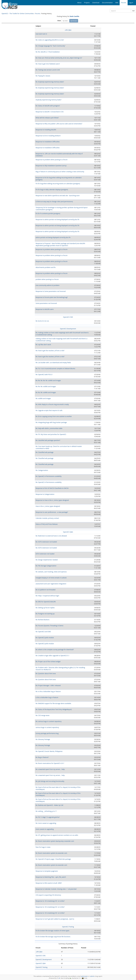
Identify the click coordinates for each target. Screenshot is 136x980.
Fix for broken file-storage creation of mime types (52, 931)
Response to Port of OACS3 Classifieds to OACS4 (52, 488)
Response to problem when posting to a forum (52, 160)
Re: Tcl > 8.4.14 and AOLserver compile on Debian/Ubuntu (55, 368)
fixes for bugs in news (43, 847)
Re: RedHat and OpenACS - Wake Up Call (49, 805)
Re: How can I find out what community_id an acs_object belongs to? (59, 58)
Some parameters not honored (46, 303)
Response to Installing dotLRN (46, 130)
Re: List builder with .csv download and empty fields (53, 362)
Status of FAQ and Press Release (47, 524)
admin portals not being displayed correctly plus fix (53, 237)
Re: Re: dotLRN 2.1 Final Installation (48, 52)
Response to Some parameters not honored (51, 291)
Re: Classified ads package (45, 452)
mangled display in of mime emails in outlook (51, 578)
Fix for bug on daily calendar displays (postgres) (52, 190)
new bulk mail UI (41, 34)
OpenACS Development (68, 329)
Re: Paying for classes (43, 76)
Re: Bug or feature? (42, 757)
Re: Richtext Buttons (43, 620)
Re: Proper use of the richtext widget (48, 662)
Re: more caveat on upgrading (46, 823)
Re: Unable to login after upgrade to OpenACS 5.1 (52, 656)
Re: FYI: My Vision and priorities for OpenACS (51, 434)
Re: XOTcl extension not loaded (46, 542)
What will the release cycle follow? (47, 118)
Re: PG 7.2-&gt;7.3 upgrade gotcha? (48, 817)
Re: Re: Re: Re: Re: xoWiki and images (48, 380)
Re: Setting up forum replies (45, 608)
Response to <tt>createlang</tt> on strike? (50, 901)
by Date (65, 21)
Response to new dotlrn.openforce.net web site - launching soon (58, 196)
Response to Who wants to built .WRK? (49, 883)
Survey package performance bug (47, 733)
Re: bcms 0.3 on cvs (42, 321)
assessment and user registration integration (51, 584)
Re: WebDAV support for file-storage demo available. (54, 703)
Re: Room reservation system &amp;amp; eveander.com (55, 841)
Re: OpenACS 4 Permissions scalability (49, 476)
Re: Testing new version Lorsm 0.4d (48, 70)
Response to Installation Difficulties (48, 142)
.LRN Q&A (68, 30)
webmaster (84, 976)
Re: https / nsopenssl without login (47, 596)
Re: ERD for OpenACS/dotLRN (46, 602)
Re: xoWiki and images (43, 398)
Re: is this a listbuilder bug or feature (48, 691)
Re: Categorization (42, 470)
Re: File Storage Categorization (46, 566)
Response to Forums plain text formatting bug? (52, 297)
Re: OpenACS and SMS (43, 632)
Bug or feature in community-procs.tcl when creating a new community (60, 172)
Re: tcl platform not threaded (46, 590)
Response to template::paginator (47, 871)
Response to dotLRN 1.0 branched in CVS (50, 112)
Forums (38, 13)
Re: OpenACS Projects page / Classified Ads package (53, 859)
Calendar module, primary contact (47, 518)
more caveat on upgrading (45, 829)
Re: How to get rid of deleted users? (48, 64)
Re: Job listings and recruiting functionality (50, 781)
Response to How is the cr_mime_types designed (52, 500)
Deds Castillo (74, 16)
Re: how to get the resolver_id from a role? (50, 351)
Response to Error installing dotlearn (48, 136)
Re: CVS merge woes (43, 715)
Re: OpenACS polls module (45, 638)
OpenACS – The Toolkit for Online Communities (18, 13)
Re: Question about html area (46, 673)
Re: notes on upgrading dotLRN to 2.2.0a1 (50, 40)
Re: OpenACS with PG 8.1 (44, 374)
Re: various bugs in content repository (49, 721)
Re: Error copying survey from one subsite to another (54, 416)
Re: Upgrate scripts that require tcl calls (49, 410)
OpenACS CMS (68, 317)
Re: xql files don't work (43, 345)
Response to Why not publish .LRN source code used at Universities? (59, 124)
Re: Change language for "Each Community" (51, 46)
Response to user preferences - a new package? (52, 512)
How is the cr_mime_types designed (48, 506)
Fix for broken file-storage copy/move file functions (53, 937)
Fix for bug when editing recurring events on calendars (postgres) (58, 184)
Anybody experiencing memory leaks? (49, 100)
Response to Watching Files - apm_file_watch (51, 877)
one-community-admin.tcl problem (48, 285)
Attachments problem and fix (46, 267)
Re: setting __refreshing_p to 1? (46, 811)
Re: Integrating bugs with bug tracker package (51, 422)
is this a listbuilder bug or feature (47, 697)
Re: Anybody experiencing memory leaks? (50, 82)
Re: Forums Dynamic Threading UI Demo (49, 626)
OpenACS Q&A (68, 532)
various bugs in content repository (47, 727)
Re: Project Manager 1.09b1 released (48, 685)
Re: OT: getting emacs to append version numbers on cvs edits (57, 835)
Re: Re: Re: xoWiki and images (46, 386)
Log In (131, 3)
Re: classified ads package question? (48, 440)
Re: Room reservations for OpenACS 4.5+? (50, 763)
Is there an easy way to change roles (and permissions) (54, 201)
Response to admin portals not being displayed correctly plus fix (57, 219)
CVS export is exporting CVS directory (48, 895)
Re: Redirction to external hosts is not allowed (51, 536)
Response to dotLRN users (45, 309)
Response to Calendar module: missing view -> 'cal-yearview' (56, 889)
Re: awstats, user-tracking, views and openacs (51, 572)
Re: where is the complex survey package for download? (55, 650)
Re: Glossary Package (43, 739)
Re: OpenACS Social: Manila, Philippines (49, 751)
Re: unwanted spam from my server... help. (50, 769)
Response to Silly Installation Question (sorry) (51, 166)
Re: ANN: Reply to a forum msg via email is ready (52, 404)
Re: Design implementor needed (47, 560)
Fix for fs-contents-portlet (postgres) (48, 213)
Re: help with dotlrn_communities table (49, 428)
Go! (133, 11)
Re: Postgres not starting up (45, 614)
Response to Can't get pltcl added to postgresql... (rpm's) (55, 919)
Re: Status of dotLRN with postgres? (48, 106)
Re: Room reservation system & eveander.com (51, 853)
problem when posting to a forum (47, 279)
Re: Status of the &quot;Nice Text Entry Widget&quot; (54, 709)
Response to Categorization (45, 494)
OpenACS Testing (68, 927)
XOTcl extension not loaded (45, 554)
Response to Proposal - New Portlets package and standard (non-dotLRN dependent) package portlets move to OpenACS (60, 244)
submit (92, 976)
